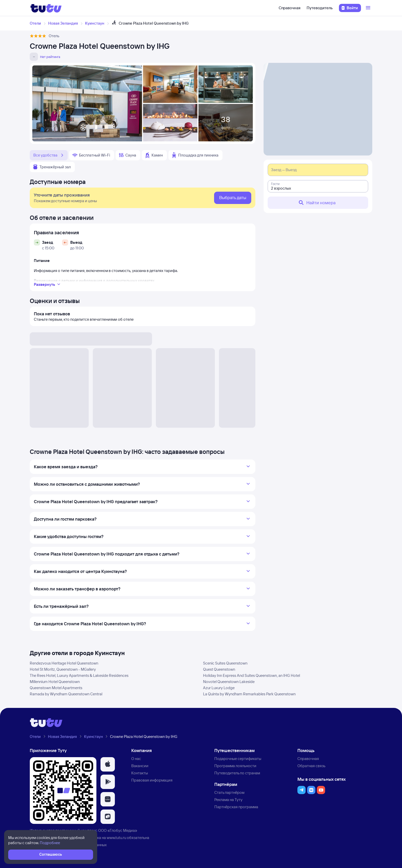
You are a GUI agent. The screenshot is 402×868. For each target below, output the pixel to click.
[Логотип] (46, 8)
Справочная (290, 8)
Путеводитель (320, 8)
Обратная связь (311, 766)
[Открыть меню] (369, 8)
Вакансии (140, 766)
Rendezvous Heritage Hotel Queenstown (64, 663)
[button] (108, 764)
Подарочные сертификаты (238, 759)
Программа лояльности (235, 766)
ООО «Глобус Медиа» (118, 830)
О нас (136, 759)
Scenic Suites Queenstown (225, 663)
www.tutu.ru (116, 838)
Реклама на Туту (228, 800)
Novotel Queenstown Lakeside (229, 682)
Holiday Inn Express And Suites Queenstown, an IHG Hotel (252, 675)
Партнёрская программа (236, 807)
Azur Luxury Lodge (219, 688)
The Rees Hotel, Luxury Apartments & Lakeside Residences (79, 675)
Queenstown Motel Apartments (56, 688)
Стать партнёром (229, 792)
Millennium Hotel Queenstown (55, 682)
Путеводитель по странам (237, 773)
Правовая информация (152, 780)
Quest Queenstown (219, 669)
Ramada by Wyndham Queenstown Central (66, 694)
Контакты (140, 773)
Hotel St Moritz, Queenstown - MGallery (63, 669)
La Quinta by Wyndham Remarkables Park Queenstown (249, 694)
